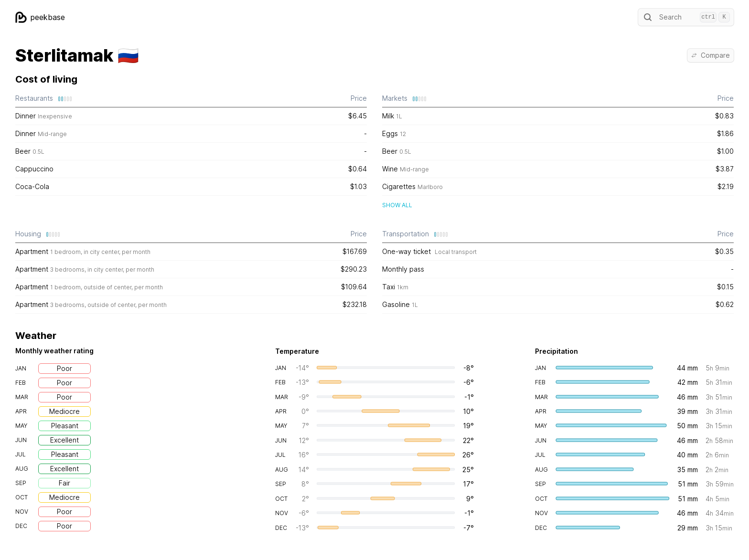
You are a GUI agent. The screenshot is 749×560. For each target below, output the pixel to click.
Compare (711, 55)
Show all (397, 205)
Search (686, 17)
